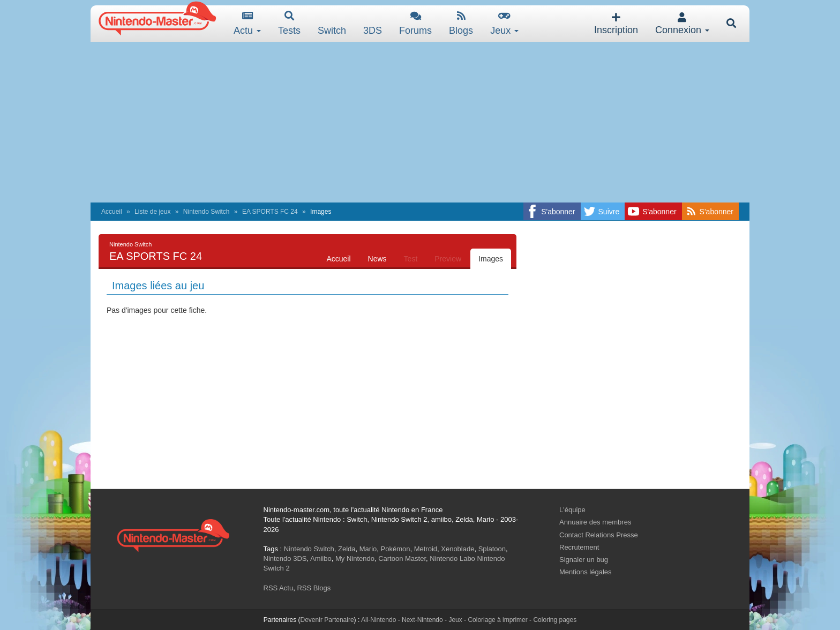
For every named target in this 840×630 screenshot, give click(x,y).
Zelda (347, 549)
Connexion (682, 24)
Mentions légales (586, 572)
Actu (247, 23)
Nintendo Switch (207, 212)
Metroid (426, 549)
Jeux (504, 23)
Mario (368, 549)
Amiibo (321, 558)
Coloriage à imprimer (497, 620)
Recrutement (579, 547)
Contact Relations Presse (599, 535)
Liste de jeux (152, 212)
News (377, 259)
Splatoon (492, 549)
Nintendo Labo (452, 558)
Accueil (112, 212)
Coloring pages (555, 620)
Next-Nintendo (422, 620)
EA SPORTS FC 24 (270, 212)
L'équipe (572, 510)
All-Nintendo (378, 620)
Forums (415, 23)
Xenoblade (457, 549)
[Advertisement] (420, 122)
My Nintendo (355, 558)
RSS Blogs (314, 588)
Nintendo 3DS (285, 558)
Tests (289, 23)
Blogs (461, 23)
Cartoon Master (402, 558)
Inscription (616, 24)
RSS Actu (279, 588)
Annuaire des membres (595, 522)
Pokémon (396, 549)
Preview (448, 259)
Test (411, 259)
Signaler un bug (584, 560)
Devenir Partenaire (327, 620)
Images (491, 259)
